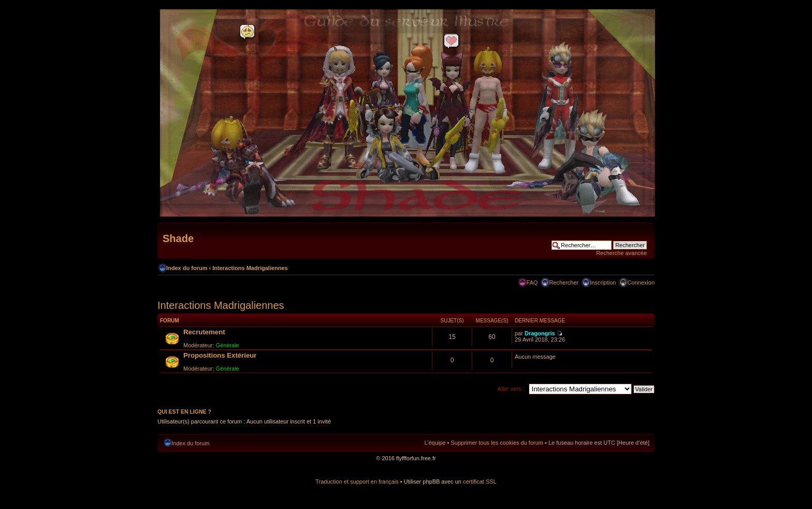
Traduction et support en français (357, 482)
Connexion (641, 282)
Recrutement (204, 332)
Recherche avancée (621, 253)
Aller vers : (511, 389)
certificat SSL (480, 482)
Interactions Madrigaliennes (250, 268)
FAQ (532, 282)
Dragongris (540, 333)
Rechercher (564, 282)
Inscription (603, 282)
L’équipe (435, 443)
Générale (227, 345)
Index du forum (187, 268)
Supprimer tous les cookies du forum (497, 443)
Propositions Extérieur (220, 355)
